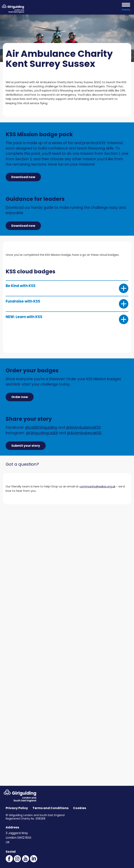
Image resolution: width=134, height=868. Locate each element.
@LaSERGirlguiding (41, 427)
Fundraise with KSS (67, 304)
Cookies (80, 808)
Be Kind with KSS (67, 288)
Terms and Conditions (50, 808)
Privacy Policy (17, 808)
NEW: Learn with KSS (67, 319)
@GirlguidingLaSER (42, 433)
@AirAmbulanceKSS (83, 427)
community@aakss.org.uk (97, 486)
